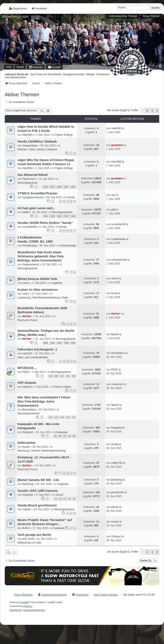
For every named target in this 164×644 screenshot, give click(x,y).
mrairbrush (117, 384)
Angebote (57, 283)
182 (68, 376)
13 (60, 499)
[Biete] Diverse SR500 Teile (37, 279)
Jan (113, 195)
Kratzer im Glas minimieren (37, 290)
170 (50, 417)
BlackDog (28, 484)
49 (74, 436)
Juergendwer (30, 146)
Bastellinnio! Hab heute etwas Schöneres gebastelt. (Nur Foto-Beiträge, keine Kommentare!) (41, 256)
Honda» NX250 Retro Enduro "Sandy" (45, 223)
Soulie (26, 447)
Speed (115, 405)
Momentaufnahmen (29, 413)
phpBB (25, 602)
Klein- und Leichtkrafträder (33, 357)
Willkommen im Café (29, 543)
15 (69, 499)
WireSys (28, 606)
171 (56, 417)
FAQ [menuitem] (9, 67)
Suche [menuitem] (20, 67)
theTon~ (27, 316)
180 (56, 376)
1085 (46, 343)
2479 (52, 187)
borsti (114, 293)
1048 (73, 216)
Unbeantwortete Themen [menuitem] (123, 16)
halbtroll (27, 387)
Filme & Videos (62, 387)
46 (60, 436)
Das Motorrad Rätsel (33, 175)
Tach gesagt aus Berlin (34, 535)
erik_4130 (28, 539)
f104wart (116, 536)
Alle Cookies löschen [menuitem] (106, 595)
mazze (115, 522)
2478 (46, 187)
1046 (59, 216)
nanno (26, 283)
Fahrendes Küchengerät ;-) (37, 349)
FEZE (26, 372)
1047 (66, 216)
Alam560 (27, 135)
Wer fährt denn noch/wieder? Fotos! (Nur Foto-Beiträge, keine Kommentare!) (44, 401)
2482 (73, 187)
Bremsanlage (68, 246)
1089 (73, 343)
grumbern (117, 145)
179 (50, 376)
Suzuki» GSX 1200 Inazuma (37, 491)
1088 (66, 343)
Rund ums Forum (27, 320)
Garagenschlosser (33, 197)
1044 (46, 216)
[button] (157, 111)
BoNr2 (26, 528)
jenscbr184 (118, 492)
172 (62, 417)
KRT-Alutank (27, 383)
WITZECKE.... (27, 368)
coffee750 (117, 463)
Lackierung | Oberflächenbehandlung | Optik (43, 298)
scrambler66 (30, 227)
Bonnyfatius (29, 410)
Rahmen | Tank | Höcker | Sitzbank (37, 149)
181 (62, 376)
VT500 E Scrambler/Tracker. (38, 193)
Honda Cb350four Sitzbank (37, 141)
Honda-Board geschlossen (37, 505)
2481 (66, 187)
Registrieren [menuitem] (18, 8)
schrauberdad (119, 260)
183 (74, 376)
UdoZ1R (27, 354)
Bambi (115, 334)
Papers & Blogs (64, 135)
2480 (59, 187)
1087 (59, 343)
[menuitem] (36, 67)
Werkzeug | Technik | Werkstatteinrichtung (41, 451)
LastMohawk (118, 239)
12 (55, 499)
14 (65, 499)
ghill (113, 210)
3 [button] (152, 111)
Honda (71, 197)
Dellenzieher (27, 443)
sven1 (26, 294)
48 (69, 436)
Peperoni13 (29, 179)
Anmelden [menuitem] (39, 8)
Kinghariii (28, 432)
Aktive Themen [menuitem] (151, 16)
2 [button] (147, 111)
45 (55, 436)
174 (74, 417)
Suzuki (59, 495)
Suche (155, 8)
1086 (52, 343)
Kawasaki (62, 432)
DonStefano (118, 353)
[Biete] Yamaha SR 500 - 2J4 (38, 480)
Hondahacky (30, 246)
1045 (52, 216)
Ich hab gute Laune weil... (36, 208)
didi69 (26, 212)
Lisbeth (27, 509)
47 (65, 436)
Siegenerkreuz (31, 264)
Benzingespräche (27, 183)
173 (68, 417)
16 (74, 499)
